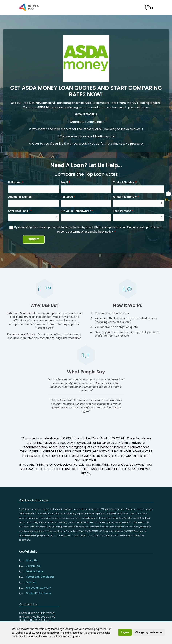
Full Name (15, 182)
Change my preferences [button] (149, 632)
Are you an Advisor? (38, 588)
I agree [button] (125, 632)
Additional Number (20, 197)
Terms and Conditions (40, 577)
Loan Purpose (122, 211)
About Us (31, 560)
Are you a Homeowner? (76, 211)
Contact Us (33, 566)
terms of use (81, 232)
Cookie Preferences (38, 593)
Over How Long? (19, 211)
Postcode (67, 197)
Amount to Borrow (125, 197)
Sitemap (31, 582)
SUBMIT (34, 239)
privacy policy (104, 232)
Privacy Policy (34, 571)
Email (64, 182)
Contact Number (124, 182)
